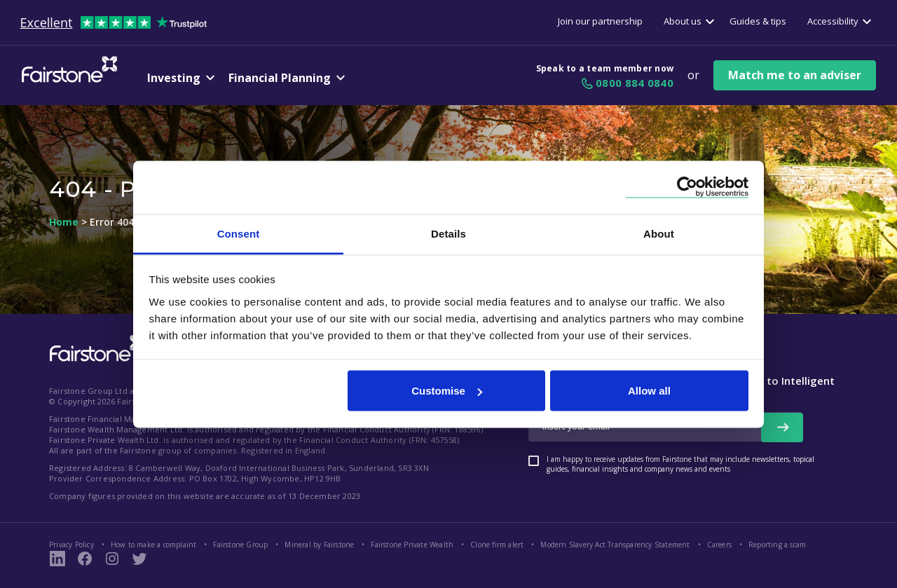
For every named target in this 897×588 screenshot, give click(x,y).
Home (64, 223)
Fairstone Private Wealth (412, 545)
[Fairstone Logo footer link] (95, 350)
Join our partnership (600, 21)
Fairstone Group (240, 545)
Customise (447, 391)
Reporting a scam (777, 545)
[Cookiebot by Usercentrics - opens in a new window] (687, 187)
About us (683, 21)
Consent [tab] (239, 233)
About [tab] (659, 233)
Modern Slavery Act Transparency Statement (615, 545)
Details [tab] (448, 233)
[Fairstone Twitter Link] (139, 559)
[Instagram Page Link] (112, 559)
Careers (719, 545)
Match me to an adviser (795, 75)
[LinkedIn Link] (57, 559)
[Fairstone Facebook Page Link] (85, 559)
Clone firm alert (497, 545)
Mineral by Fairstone (319, 545)
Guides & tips (758, 21)
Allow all (649, 391)
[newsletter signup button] (782, 428)
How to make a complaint (154, 545)
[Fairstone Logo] (67, 81)
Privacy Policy (71, 545)
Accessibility (833, 21)
